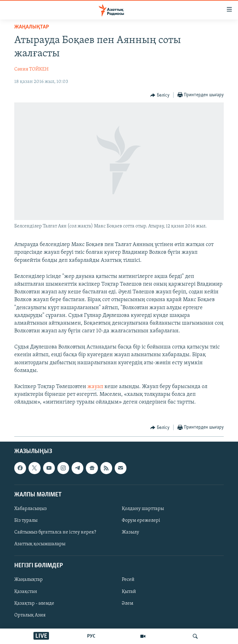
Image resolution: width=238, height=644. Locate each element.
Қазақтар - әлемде (34, 603)
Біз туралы (26, 521)
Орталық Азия (30, 615)
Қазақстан (26, 591)
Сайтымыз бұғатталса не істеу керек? (55, 532)
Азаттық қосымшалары (40, 544)
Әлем (128, 603)
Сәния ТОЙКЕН (31, 69)
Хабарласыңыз (31, 509)
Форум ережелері (141, 521)
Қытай (129, 591)
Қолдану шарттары (143, 509)
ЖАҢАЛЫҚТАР (32, 27)
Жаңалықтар (29, 580)
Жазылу (130, 532)
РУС (91, 636)
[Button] (160, 95)
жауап (95, 387)
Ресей (128, 580)
